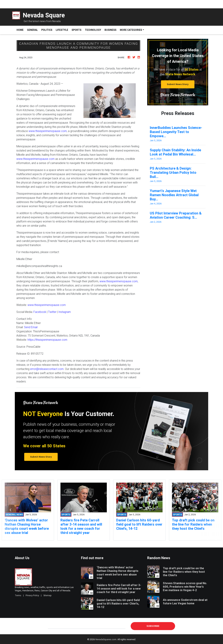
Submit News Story (178, 84)
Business (110, 30)
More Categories (131, 30)
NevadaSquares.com (106, 639)
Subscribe (153, 626)
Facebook (40, 312)
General (32, 30)
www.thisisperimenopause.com (48, 131)
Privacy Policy (32, 595)
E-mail (52, 626)
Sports (76, 30)
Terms (18, 595)
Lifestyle (62, 30)
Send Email (31, 327)
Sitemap (47, 595)
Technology (93, 30)
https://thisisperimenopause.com (47, 340)
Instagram (65, 312)
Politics (47, 30)
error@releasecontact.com (47, 369)
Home (21, 30)
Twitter (52, 312)
